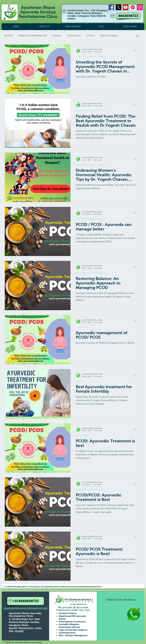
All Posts (9, 36)
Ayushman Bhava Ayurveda (25, 613)
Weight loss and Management (33, 36)
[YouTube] (126, 7)
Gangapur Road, (19, 625)
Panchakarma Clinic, (21, 616)
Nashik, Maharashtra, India (25, 628)
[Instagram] (140, 7)
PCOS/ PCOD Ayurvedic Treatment (91, 57)
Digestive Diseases (109, 36)
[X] (118, 7)
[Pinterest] (133, 7)
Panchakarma (74, 36)
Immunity (57, 36)
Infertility (80, 381)
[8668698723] (128, 16)
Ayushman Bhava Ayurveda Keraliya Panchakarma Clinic (38, 12)
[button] (138, 36)
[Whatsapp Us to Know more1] (133, 615)
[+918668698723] (26, 601)
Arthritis (90, 36)
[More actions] (136, 50)
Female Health (82, 327)
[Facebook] (111, 7)
